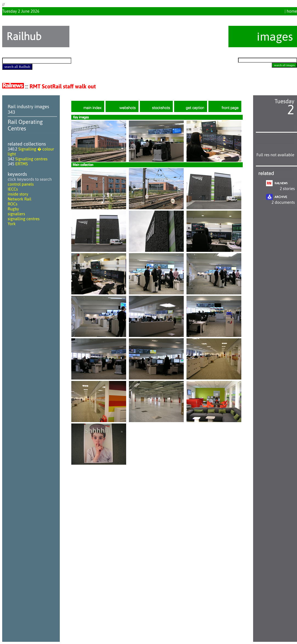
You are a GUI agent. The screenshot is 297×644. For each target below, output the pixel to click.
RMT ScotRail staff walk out (63, 86)
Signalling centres (32, 159)
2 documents (283, 202)
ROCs (12, 204)
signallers (16, 214)
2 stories (287, 189)
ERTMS (22, 164)
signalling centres (24, 219)
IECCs (13, 189)
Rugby (13, 209)
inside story (18, 194)
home (292, 11)
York (12, 224)
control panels (21, 184)
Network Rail (19, 199)
